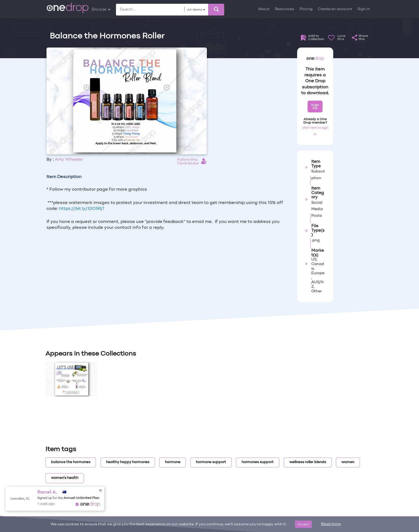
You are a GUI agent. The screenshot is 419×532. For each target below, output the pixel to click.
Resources (285, 9)
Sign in (364, 9)
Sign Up (315, 106)
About (264, 9)
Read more (331, 524)
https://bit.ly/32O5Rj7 (82, 209)
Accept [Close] (303, 524)
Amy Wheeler (69, 160)
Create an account (335, 9)
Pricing (306, 9)
